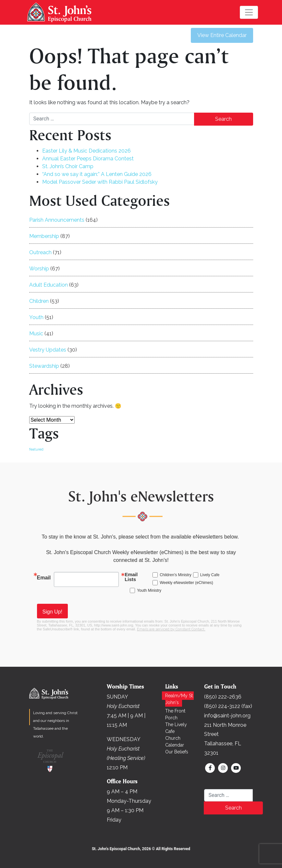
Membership (44, 236)
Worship (39, 269)
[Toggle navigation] (249, 12)
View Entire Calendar (222, 35)
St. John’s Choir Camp (68, 166)
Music (36, 334)
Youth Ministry (149, 590)
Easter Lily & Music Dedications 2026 (86, 151)
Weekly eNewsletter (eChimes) (186, 583)
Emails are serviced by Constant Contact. (171, 629)
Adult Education (49, 285)
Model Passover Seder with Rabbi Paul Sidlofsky (100, 182)
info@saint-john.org (227, 716)
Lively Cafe (210, 575)
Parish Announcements (57, 220)
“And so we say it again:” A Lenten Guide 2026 (97, 174)
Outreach (40, 252)
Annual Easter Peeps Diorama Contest (88, 159)
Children (39, 301)
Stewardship (44, 366)
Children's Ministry (176, 575)
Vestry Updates (48, 350)
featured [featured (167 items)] (36, 449)
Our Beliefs (177, 752)
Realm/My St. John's (179, 699)
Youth (36, 317)
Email (44, 578)
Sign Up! (52, 612)
